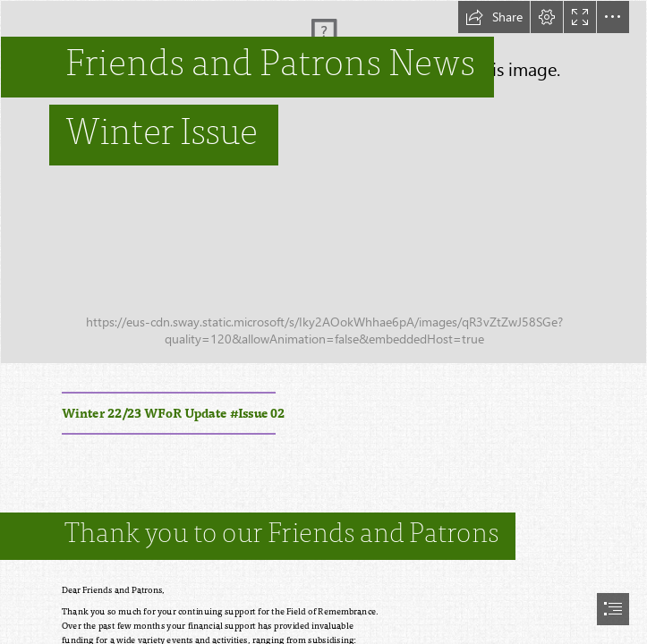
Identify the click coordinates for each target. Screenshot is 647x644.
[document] (323, 322)
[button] (494, 17)
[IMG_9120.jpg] (323, 182)
